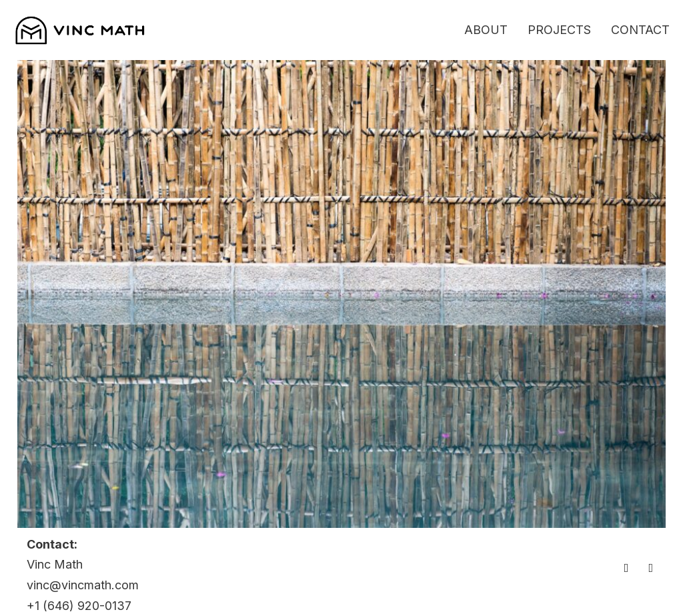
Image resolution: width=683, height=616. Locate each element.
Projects (559, 30)
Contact (640, 30)
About (486, 30)
